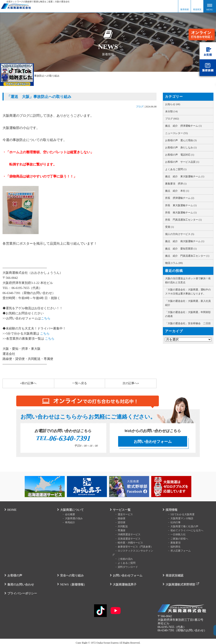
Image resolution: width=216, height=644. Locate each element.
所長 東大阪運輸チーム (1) (181, 205)
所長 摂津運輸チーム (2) (180, 198)
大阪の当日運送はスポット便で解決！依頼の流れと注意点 (188, 280)
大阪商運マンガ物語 (179, 519)
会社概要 (67, 515)
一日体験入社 (175, 535)
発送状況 (197, 9)
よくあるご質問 (124, 560)
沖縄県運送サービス (126, 535)
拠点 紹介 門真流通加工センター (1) (187, 256)
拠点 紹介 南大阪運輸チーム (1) (185, 241)
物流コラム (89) (174, 263)
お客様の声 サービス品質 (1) (182, 162)
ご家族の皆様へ (176, 540)
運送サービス (122, 515)
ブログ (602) (172, 119)
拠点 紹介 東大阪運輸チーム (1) (185, 176)
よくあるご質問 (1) (176, 169)
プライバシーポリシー (20, 590)
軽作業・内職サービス (127, 544)
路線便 (119, 519)
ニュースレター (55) (176, 133)
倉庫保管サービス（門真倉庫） (132, 548)
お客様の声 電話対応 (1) (180, 155)
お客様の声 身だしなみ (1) (181, 148)
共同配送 (120, 527)
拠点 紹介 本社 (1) (177, 191)
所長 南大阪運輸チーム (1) (181, 213)
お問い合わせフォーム (153, 442)
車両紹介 (67, 523)
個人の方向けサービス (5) (180, 234)
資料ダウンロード (125, 564)
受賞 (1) (169, 227)
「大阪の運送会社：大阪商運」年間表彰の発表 (188, 314)
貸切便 (119, 523)
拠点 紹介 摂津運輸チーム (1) (183, 126)
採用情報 (170, 511)
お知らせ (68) (173, 104)
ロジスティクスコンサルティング (134, 552)
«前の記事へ (28, 383)
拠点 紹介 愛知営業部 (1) (181, 249)
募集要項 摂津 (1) (176, 184)
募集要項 (173, 544)
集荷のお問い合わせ (19, 581)
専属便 (119, 531)
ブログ (140, 107)
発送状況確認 (173, 572)
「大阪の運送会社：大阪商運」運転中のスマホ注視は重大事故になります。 (188, 292)
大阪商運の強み (71, 519)
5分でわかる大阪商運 (180, 515)
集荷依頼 (185, 9)
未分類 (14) (171, 111)
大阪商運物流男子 (123, 581)
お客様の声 (13, 572)
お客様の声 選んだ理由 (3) (181, 140)
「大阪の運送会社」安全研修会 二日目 (188, 323)
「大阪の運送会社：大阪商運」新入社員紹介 (188, 303)
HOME (10, 511)
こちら (46, 318)
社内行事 (173, 523)
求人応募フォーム (178, 552)
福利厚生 (173, 548)
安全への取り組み (70, 572)
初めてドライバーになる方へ (184, 531)
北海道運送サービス (126, 540)
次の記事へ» (131, 383)
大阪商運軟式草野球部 (178, 581)
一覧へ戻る (80, 383)
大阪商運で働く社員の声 (181, 527)
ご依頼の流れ (122, 556)
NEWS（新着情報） (71, 581)
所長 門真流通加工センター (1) (183, 220)
